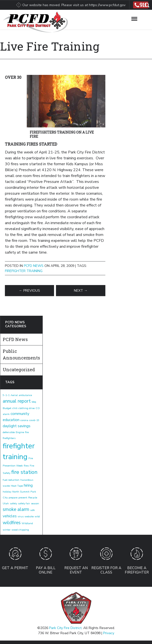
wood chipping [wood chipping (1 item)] (20, 530)
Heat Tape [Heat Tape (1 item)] (17, 486)
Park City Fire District (65, 628)
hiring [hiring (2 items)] (28, 485)
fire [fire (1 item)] (27, 432)
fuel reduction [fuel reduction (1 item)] (11, 480)
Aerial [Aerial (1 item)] (14, 395)
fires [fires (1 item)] (26, 466)
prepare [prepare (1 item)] (13, 498)
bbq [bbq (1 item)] (34, 402)
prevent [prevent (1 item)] (23, 498)
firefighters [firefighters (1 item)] (9, 438)
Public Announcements (21, 354)
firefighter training (24, 271)
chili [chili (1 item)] (15, 408)
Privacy (109, 633)
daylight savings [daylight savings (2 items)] (17, 426)
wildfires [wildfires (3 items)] (12, 523)
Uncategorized (19, 370)
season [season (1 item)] (35, 503)
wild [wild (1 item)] (37, 516)
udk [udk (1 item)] (33, 510)
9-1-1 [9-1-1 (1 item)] (6, 395)
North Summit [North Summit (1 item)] (21, 492)
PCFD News (34, 266)
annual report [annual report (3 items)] (17, 401)
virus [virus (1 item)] (21, 516)
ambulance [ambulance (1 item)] (25, 395)
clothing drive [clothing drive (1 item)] (27, 408)
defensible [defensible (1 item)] (9, 432)
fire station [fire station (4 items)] (24, 472)
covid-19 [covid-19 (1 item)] (34, 420)
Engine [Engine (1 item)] (20, 432)
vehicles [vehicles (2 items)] (10, 516)
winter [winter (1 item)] (7, 530)
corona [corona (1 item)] (24, 420)
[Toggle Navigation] (134, 18)
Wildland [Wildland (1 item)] (27, 523)
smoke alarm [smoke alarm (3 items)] (16, 509)
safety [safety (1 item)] (13, 503)
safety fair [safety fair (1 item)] (24, 503)
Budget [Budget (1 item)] (7, 408)
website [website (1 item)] (29, 516)
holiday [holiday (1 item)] (7, 492)
